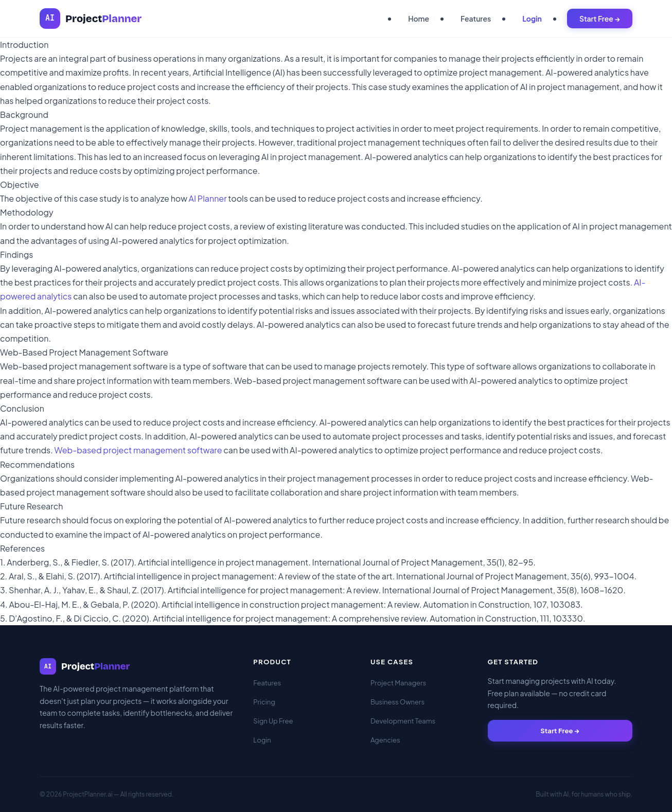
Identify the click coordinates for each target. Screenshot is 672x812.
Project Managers (398, 683)
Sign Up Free (273, 721)
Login (532, 19)
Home (419, 19)
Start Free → (600, 19)
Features (476, 19)
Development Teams (403, 721)
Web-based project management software (138, 450)
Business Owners (397, 702)
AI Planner (208, 198)
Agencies (385, 740)
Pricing (264, 702)
